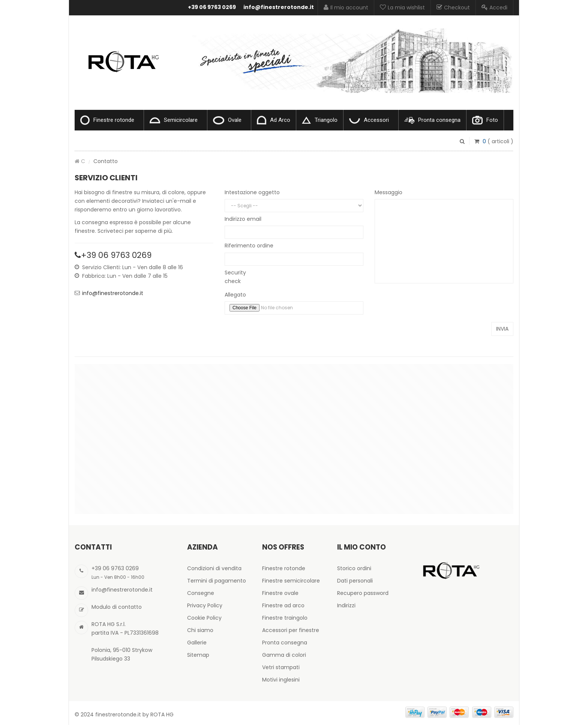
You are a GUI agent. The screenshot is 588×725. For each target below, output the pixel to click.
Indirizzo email (243, 219)
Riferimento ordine (249, 246)
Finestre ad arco (283, 605)
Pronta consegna (432, 120)
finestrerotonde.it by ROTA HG (134, 715)
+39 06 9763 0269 (212, 7)
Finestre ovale (280, 593)
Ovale (227, 120)
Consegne (201, 593)
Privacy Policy (205, 605)
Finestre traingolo (285, 618)
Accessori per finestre (291, 630)
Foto (485, 120)
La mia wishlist (402, 7)
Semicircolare (174, 120)
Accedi (494, 7)
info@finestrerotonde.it (279, 7)
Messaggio (388, 192)
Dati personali (355, 581)
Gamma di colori (284, 655)
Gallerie (197, 643)
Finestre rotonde (107, 120)
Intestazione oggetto (252, 192)
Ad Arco (274, 120)
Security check (235, 277)
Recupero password (363, 593)
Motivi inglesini (281, 680)
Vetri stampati (281, 667)
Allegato (235, 295)
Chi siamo (200, 630)
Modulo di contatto (117, 607)
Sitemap (198, 655)
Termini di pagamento (217, 581)
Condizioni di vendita (214, 568)
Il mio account (346, 7)
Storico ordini (354, 568)
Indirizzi (346, 605)
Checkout (453, 7)
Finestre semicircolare (291, 581)
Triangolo (320, 120)
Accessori (369, 120)
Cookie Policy (204, 618)
